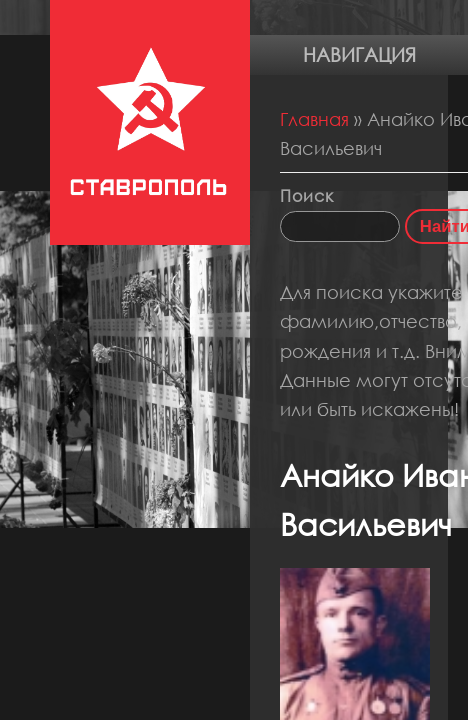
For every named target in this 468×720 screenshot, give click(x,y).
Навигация (359, 54)
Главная (314, 119)
